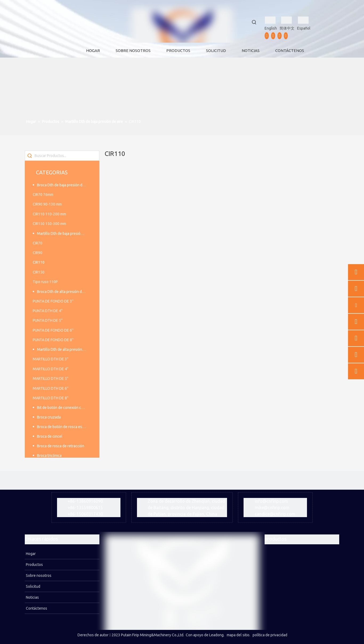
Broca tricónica (49, 456)
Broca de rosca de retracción (61, 446)
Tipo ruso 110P (45, 282)
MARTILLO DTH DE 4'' (51, 369)
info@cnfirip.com (271, 501)
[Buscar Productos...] (67, 156)
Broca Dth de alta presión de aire (64, 292)
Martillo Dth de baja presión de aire (64, 234)
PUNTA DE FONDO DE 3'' (53, 301)
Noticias (32, 597)
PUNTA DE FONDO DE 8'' (53, 340)
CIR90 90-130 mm (47, 204)
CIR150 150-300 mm (49, 224)
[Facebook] (267, 36)
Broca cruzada (49, 417)
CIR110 (39, 262)
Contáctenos (36, 608)
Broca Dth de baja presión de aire (64, 185)
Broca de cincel (50, 436)
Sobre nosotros (38, 575)
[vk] (286, 36)
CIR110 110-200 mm (49, 214)
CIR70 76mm (43, 195)
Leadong (216, 635)
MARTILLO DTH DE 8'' (51, 398)
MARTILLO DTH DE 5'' (51, 379)
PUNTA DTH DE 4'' (48, 311)
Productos (34, 565)
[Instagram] (280, 36)
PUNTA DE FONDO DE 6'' (53, 330)
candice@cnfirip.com (275, 514)
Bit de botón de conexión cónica (63, 408)
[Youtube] (273, 36)
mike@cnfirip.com (272, 508)
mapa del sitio (238, 635)
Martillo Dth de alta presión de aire (64, 349)
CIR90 (38, 253)
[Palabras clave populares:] (254, 22)
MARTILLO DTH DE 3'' (51, 359)
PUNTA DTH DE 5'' (48, 320)
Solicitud (33, 586)
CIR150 (39, 272)
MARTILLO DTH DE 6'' (51, 388)
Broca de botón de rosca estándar (64, 427)
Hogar (30, 554)
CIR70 (38, 243)
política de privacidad (270, 635)
